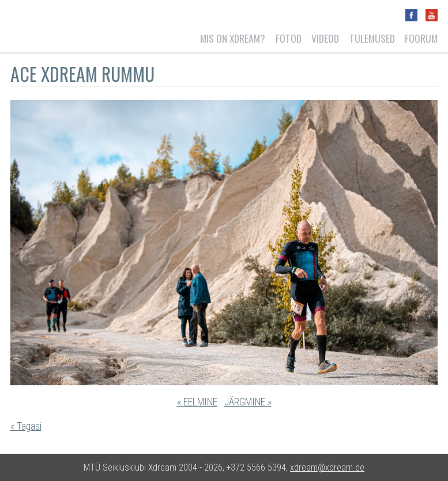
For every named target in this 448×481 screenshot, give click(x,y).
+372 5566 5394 (256, 467)
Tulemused (372, 38)
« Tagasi (26, 426)
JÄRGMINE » (248, 402)
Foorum (421, 38)
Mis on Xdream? (233, 38)
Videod (325, 38)
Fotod (289, 38)
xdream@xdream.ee (327, 467)
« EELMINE (197, 402)
